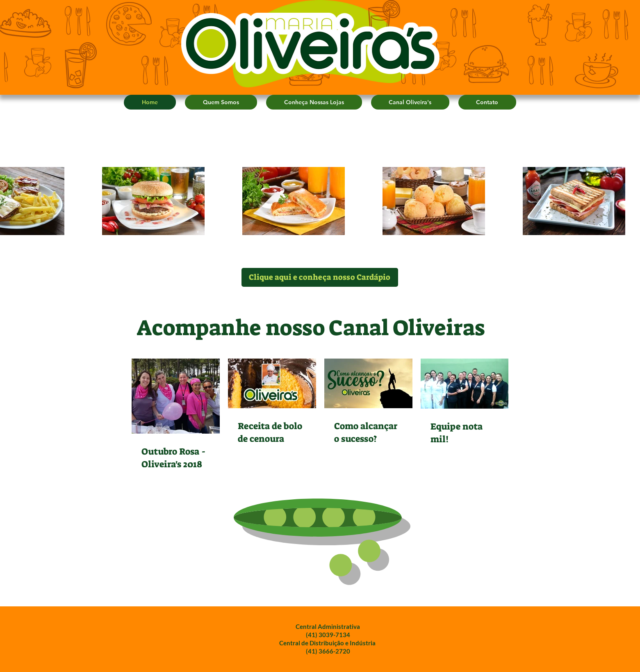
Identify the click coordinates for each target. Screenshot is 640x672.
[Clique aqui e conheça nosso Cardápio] (320, 277)
